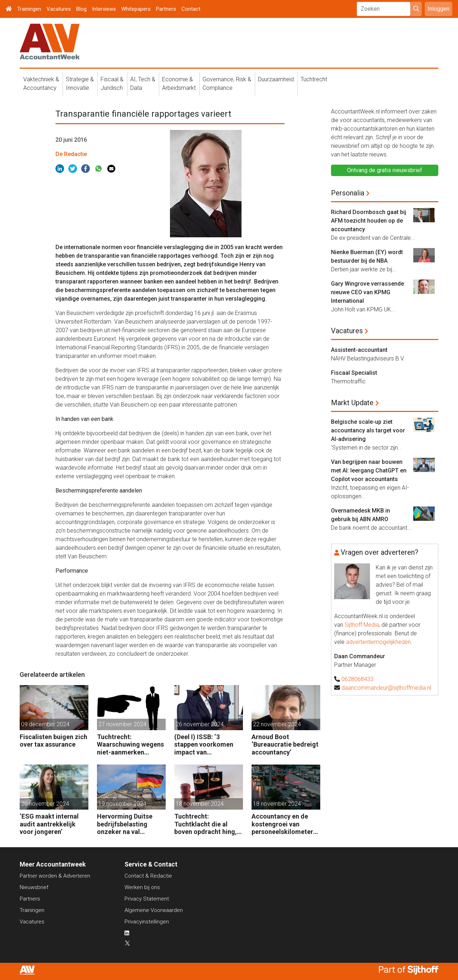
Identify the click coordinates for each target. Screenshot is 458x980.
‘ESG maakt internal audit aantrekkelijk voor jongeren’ (49, 824)
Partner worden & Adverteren (55, 876)
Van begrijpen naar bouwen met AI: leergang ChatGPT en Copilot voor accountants (369, 470)
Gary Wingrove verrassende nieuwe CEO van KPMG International (367, 292)
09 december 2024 (45, 724)
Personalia (348, 193)
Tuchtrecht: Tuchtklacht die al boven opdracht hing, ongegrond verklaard (206, 824)
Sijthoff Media (362, 625)
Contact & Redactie (148, 876)
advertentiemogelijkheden (378, 642)
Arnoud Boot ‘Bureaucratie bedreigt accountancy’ (285, 744)
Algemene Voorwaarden (154, 910)
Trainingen (29, 9)
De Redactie (71, 154)
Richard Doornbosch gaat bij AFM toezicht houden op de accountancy (369, 221)
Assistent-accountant (359, 350)
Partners (166, 9)
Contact (191, 9)
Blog (81, 9)
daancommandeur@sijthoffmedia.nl (386, 688)
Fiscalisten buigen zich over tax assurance (53, 741)
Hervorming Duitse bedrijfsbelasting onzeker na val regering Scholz (125, 824)
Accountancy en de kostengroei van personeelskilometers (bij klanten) (284, 824)
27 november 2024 (122, 724)
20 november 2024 (45, 804)
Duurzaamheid (276, 79)
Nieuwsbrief (34, 887)
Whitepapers (136, 9)
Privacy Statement (147, 899)
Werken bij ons (142, 887)
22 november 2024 (277, 724)
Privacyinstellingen (147, 922)
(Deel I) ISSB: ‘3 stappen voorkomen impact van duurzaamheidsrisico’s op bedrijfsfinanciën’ (208, 745)
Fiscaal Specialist (354, 373)
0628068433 (357, 679)
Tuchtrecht (314, 79)
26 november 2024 (200, 724)
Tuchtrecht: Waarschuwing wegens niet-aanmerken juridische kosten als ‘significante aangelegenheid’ (130, 745)
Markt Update (352, 403)
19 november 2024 (122, 804)
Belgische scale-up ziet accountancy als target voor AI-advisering (368, 430)
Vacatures (59, 9)
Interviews (104, 9)
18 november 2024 (200, 804)
